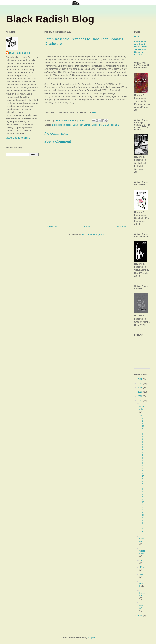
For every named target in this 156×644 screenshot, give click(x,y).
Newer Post (53, 227)
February (142, 594)
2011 (140, 400)
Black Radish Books (62, 125)
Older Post (121, 227)
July (142, 560)
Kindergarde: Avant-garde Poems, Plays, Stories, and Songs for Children (141, 48)
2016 (140, 379)
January (142, 606)
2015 (140, 383)
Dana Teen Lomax (81, 125)
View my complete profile (18, 138)
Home (87, 227)
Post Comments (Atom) (93, 234)
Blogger (92, 637)
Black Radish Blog (50, 19)
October (142, 540)
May (142, 567)
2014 (140, 388)
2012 (140, 396)
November (142, 408)
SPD (93, 112)
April (142, 574)
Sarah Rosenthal (111, 125)
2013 (140, 392)
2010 (140, 616)
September (142, 552)
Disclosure (97, 125)
